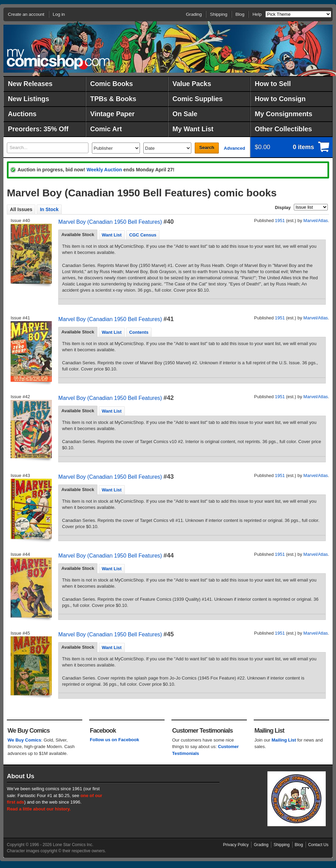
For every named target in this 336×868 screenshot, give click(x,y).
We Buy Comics (24, 740)
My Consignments (284, 114)
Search (207, 148)
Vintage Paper (112, 114)
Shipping (219, 14)
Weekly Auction (104, 170)
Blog (240, 14)
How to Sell (273, 84)
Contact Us (318, 845)
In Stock (49, 209)
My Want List (193, 129)
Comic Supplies (197, 99)
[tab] (78, 235)
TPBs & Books (113, 99)
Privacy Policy (236, 845)
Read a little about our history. (39, 809)
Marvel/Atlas (316, 221)
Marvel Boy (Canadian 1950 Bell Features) (110, 222)
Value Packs (192, 84)
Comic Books (112, 84)
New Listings (28, 99)
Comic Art (106, 129)
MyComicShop (58, 59)
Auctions (22, 114)
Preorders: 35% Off (38, 129)
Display (283, 207)
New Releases (30, 84)
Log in (59, 14)
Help (257, 14)
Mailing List (284, 740)
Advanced (235, 148)
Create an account (26, 14)
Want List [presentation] (112, 235)
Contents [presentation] (139, 332)
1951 (280, 221)
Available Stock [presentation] (78, 235)
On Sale (185, 114)
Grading (194, 14)
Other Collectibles (283, 129)
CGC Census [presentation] (143, 235)
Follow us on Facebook (115, 740)
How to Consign (280, 99)
